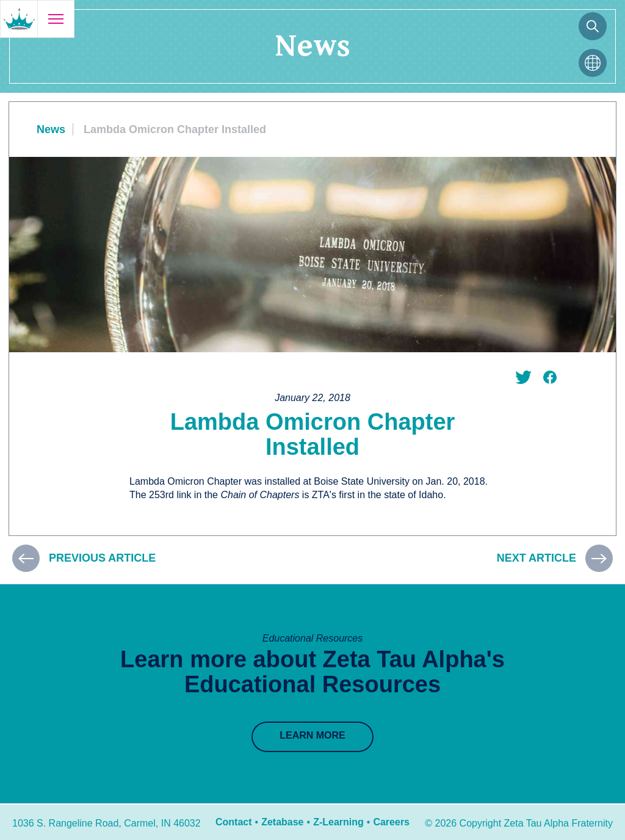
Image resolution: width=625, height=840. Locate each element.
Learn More (312, 735)
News (51, 129)
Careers (391, 822)
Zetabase (282, 822)
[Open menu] (56, 19)
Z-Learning (338, 822)
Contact (234, 822)
